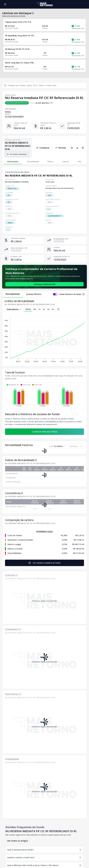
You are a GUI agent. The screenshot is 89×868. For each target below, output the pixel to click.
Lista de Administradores (56, 851)
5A (53, 309)
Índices (50, 161)
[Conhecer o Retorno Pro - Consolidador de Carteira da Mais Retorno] (44, 284)
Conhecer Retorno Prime (44, 407)
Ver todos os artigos (18, 790)
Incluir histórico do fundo (70, 294)
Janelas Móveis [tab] (34, 294)
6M (35, 309)
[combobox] (57, 422)
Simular (61, 148)
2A (44, 309)
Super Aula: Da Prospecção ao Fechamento (54, 861)
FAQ (80, 161)
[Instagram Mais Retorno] (8, 845)
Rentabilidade (33, 161)
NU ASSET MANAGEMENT (14, 117)
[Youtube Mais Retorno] (14, 845)
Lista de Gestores (53, 847)
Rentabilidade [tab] (13, 294)
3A (48, 309)
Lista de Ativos (51, 843)
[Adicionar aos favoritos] (72, 148)
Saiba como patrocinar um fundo (14, 16)
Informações (13, 161)
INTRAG (8, 112)
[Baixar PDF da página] (77, 148)
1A (39, 309)
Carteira (66, 161)
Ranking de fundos (53, 839)
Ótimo (28, 310)
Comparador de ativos (17, 865)
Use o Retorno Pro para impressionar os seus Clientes (58, 865)
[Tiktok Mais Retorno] (33, 845)
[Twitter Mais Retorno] (20, 845)
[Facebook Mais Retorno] (27, 845)
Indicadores (14, 309)
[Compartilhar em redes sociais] (83, 148)
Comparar (43, 148)
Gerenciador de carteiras (18, 861)
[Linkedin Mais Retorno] (39, 845)
